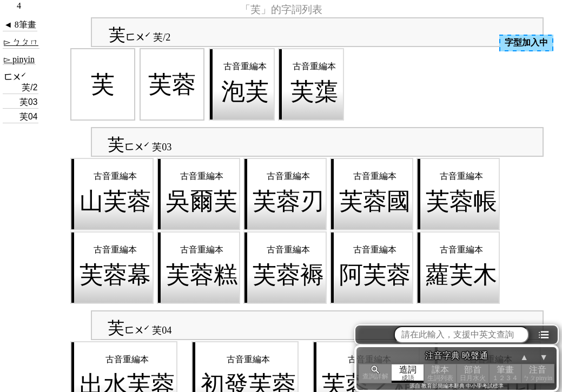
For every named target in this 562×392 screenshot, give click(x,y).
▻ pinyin (19, 59)
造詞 (408, 373)
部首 (473, 373)
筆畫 (505, 373)
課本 (440, 373)
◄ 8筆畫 (20, 25)
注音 (538, 373)
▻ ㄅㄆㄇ (21, 42)
